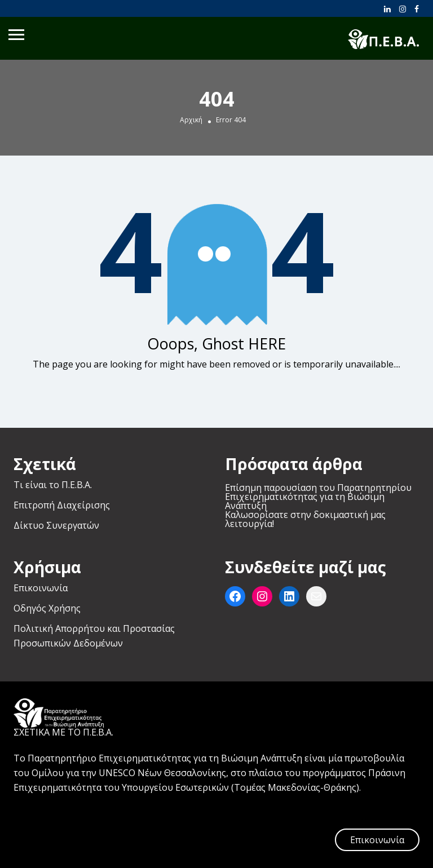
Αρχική (191, 120)
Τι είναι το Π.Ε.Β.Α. (53, 485)
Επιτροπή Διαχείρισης (62, 505)
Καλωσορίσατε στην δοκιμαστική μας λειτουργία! (305, 519)
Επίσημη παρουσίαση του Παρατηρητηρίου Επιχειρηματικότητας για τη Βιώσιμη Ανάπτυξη (318, 497)
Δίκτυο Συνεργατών (56, 525)
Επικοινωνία (41, 588)
